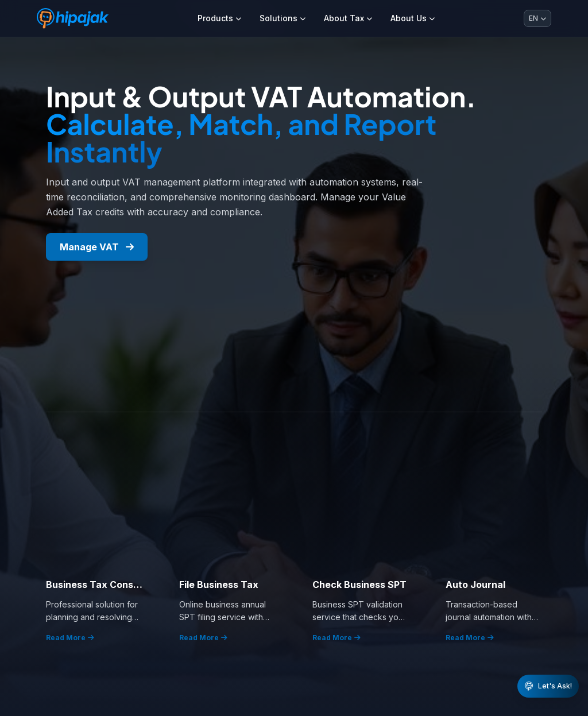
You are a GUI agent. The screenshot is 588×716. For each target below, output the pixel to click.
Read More (70, 638)
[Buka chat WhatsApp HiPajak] (548, 686)
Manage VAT (97, 247)
